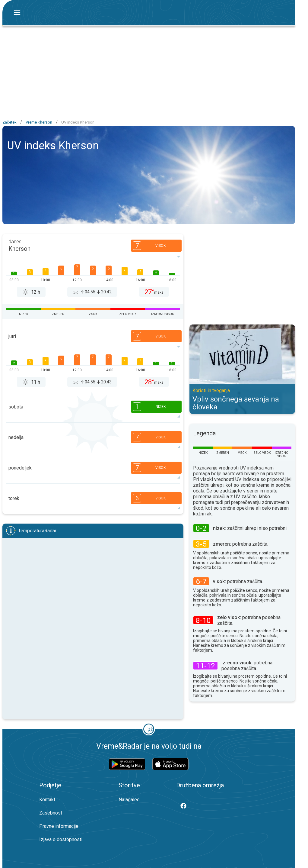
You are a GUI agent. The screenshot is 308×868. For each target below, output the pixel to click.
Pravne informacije (59, 826)
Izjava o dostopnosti (61, 839)
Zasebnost (51, 813)
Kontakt (47, 800)
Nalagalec (129, 800)
